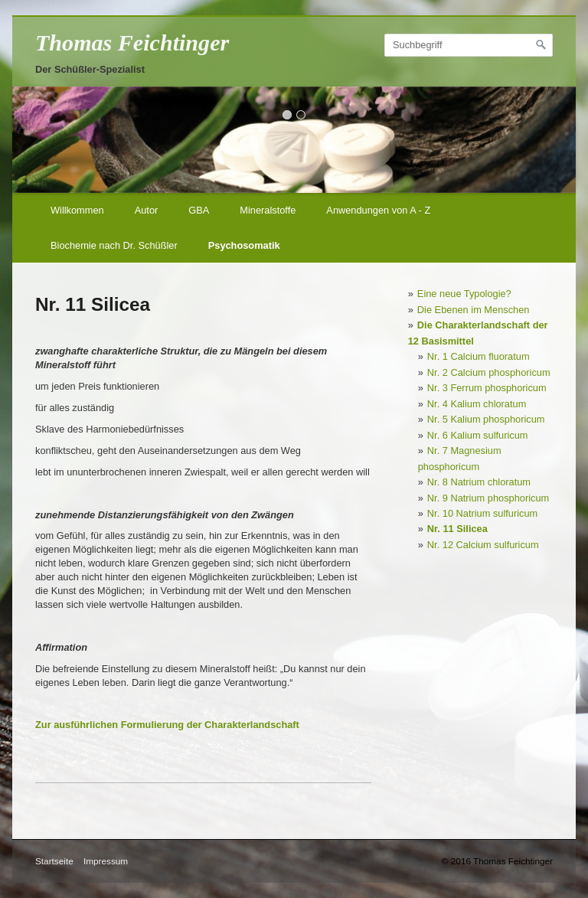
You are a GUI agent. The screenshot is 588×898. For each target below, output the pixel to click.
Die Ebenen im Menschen (474, 310)
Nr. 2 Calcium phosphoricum (489, 372)
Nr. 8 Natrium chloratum (479, 482)
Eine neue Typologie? (464, 294)
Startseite (54, 861)
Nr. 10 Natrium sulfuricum (482, 513)
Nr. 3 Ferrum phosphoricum (487, 388)
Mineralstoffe (268, 210)
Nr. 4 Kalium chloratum (477, 404)
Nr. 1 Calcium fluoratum (479, 356)
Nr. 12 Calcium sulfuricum (483, 545)
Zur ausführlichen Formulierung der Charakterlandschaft (167, 725)
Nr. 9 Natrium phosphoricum (488, 498)
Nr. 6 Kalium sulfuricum (478, 435)
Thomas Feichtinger (132, 43)
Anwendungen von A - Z (378, 210)
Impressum (106, 861)
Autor (147, 210)
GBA (199, 210)
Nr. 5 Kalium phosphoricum (486, 419)
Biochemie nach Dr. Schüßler (114, 245)
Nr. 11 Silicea (457, 529)
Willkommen (77, 210)
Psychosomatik (244, 245)
